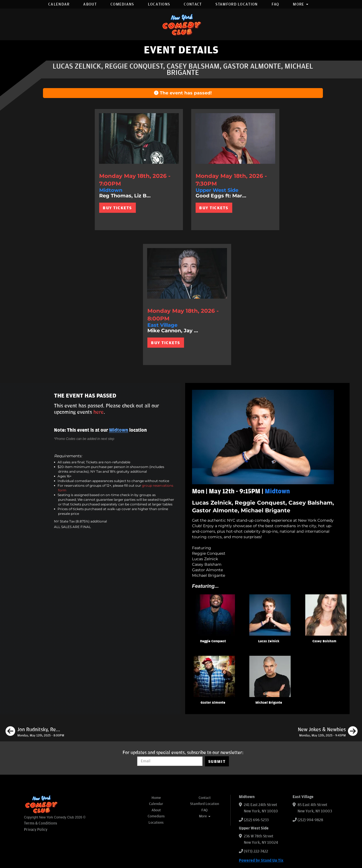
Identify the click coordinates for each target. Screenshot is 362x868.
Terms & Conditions (40, 823)
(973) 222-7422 (256, 851)
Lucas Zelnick (269, 641)
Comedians (122, 4)
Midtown (119, 430)
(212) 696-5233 (256, 820)
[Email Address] (170, 761)
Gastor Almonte (213, 703)
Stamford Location (237, 4)
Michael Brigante (269, 703)
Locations (159, 4)
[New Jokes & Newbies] (328, 732)
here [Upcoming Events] (98, 412)
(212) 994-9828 (310, 820)
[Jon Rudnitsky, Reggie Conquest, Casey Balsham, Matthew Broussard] (35, 732)
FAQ (275, 4)
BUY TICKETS (117, 208)
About (90, 4)
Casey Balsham (324, 641)
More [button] (301, 4)
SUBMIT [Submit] (217, 761)
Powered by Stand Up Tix (261, 860)
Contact (193, 4)
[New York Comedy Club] (181, 24)
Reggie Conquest (213, 641)
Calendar (59, 4)
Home (156, 798)
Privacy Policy (36, 830)
